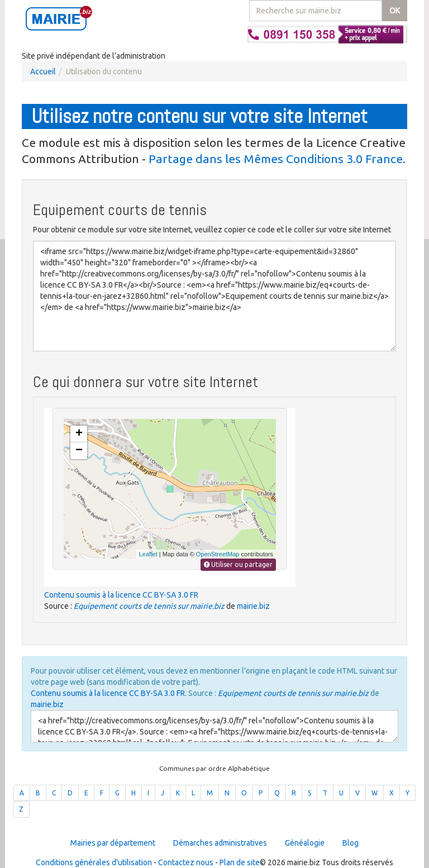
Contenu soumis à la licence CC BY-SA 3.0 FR (121, 595)
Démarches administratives (220, 843)
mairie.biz (253, 606)
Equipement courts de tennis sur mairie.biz (149, 606)
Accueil (43, 71)
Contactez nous (186, 862)
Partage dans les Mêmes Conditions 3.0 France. (277, 159)
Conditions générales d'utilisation (94, 862)
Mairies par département (113, 843)
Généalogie (305, 843)
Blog (351, 843)
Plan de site (240, 862)
